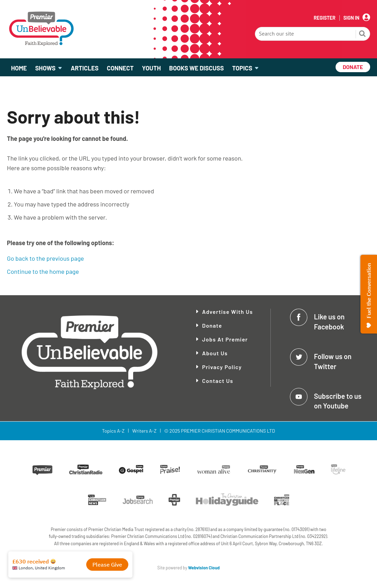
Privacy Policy (222, 367)
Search (363, 35)
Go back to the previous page (45, 258)
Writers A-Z (144, 431)
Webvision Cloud (204, 568)
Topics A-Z (113, 431)
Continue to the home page (43, 271)
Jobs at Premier (225, 339)
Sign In (351, 18)
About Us (215, 353)
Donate (212, 325)
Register (324, 18)
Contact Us (218, 381)
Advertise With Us (227, 312)
